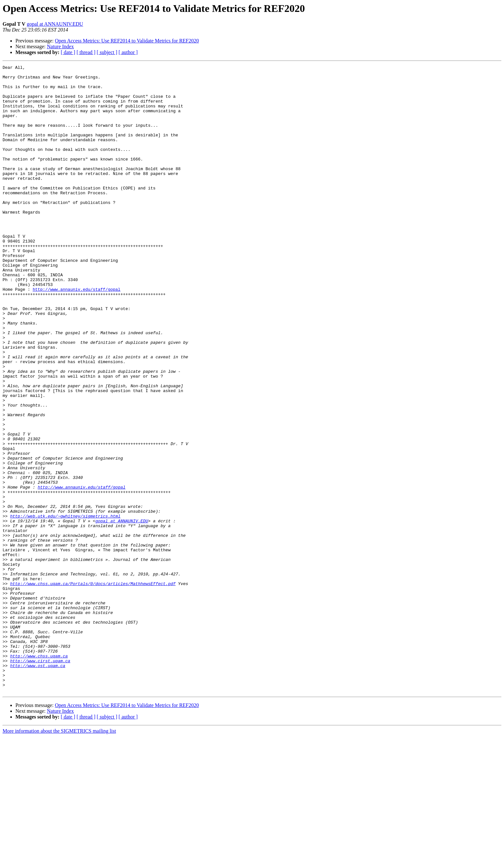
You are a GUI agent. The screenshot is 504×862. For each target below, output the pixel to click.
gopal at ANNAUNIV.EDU (55, 24)
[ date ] (68, 52)
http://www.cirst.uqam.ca (40, 780)
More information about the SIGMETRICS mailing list (59, 856)
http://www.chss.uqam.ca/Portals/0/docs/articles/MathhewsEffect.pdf (93, 688)
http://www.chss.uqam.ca (39, 775)
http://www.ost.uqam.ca (38, 786)
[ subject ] (107, 52)
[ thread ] (86, 52)
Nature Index (60, 46)
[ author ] (128, 52)
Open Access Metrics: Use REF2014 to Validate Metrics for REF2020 (127, 41)
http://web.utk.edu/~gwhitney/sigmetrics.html (65, 607)
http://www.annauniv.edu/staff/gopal (77, 335)
